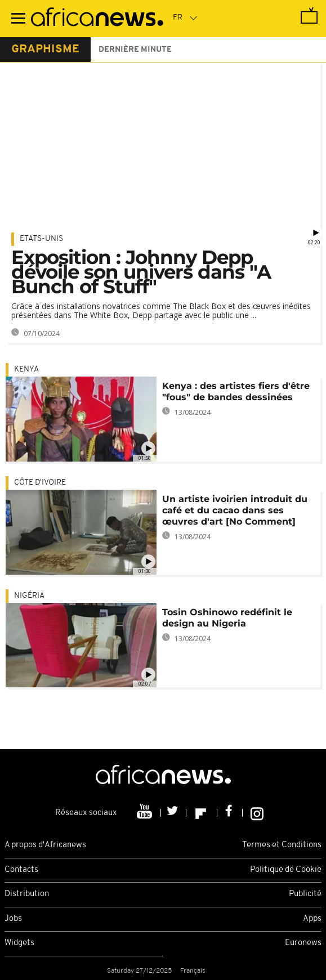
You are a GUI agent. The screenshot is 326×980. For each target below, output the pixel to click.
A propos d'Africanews (45, 845)
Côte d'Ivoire (40, 483)
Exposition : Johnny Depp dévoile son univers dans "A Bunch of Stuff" (141, 272)
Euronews (303, 943)
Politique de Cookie (286, 870)
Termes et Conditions (282, 845)
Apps (312, 919)
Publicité (305, 894)
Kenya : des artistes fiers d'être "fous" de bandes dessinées (236, 391)
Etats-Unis (41, 239)
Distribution (27, 894)
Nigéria (29, 596)
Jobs (13, 919)
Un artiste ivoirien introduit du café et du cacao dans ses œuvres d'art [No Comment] (235, 510)
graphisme (45, 50)
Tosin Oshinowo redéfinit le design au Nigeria (227, 618)
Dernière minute (135, 50)
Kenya (26, 370)
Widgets (19, 943)
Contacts (21, 870)
